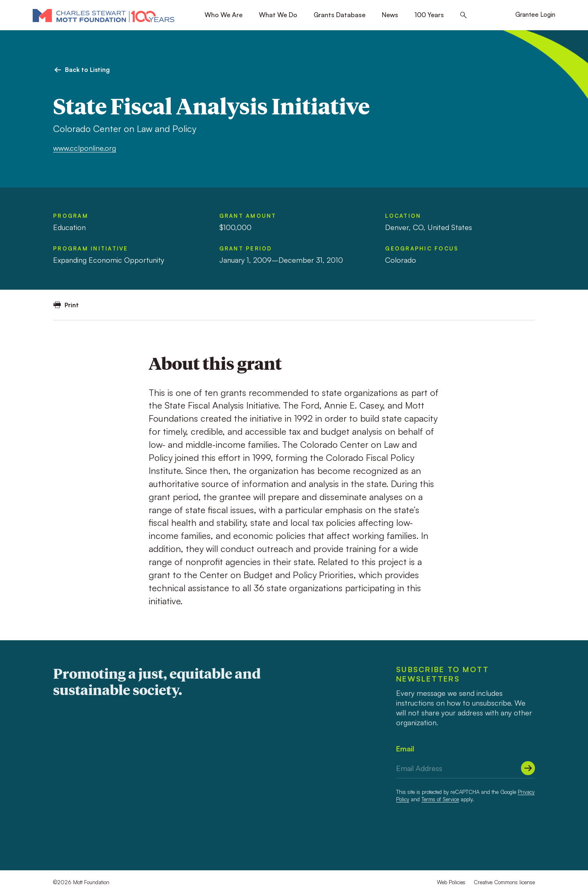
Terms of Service (440, 799)
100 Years (429, 15)
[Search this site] (463, 15)
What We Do (278, 15)
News (390, 15)
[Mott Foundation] (104, 15)
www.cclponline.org (85, 148)
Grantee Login (535, 15)
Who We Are (224, 15)
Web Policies (451, 882)
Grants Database (340, 15)
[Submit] (528, 768)
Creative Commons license (504, 882)
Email (405, 749)
